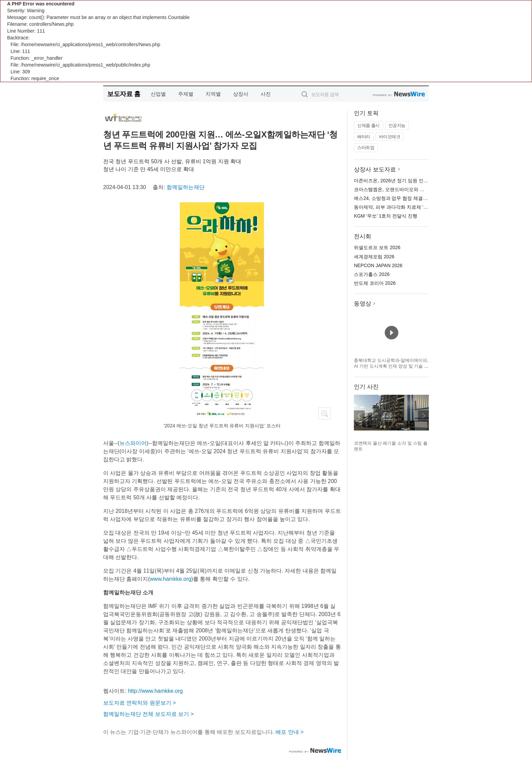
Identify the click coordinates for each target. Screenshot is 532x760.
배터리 (364, 137)
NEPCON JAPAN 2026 (378, 265)
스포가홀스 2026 (372, 274)
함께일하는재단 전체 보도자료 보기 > (148, 714)
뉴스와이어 (133, 443)
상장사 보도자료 (375, 170)
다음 (423, 416)
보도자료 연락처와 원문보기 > (140, 703)
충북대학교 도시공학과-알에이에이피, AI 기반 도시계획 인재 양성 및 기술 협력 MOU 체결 (391, 366)
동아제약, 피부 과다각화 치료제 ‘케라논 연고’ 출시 (407, 207)
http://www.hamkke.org (155, 691)
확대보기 (324, 413)
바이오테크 (390, 137)
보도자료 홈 (124, 94)
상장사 (241, 94)
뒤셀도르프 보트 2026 (377, 247)
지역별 (213, 94)
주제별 (186, 94)
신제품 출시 (368, 125)
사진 (266, 94)
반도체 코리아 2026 (375, 283)
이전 (359, 416)
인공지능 (397, 125)
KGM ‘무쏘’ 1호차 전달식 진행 (386, 216)
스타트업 (366, 147)
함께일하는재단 (186, 187)
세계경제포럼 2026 (374, 257)
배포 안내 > (289, 732)
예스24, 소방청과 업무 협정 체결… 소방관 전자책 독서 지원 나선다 (425, 198)
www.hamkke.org (171, 579)
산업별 (158, 94)
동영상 (363, 304)
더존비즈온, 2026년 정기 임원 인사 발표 (396, 181)
